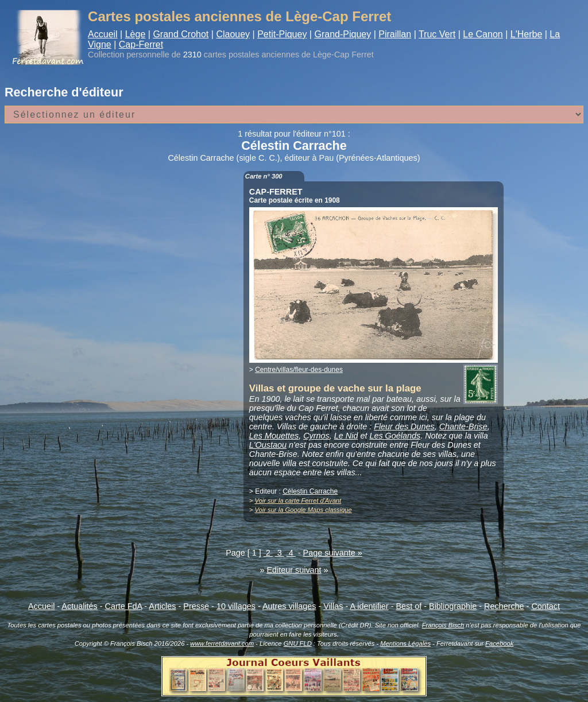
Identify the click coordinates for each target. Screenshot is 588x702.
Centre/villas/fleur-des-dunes (299, 370)
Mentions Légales (405, 643)
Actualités (79, 606)
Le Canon (483, 34)
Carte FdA (124, 606)
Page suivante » (333, 553)
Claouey (233, 34)
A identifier (369, 606)
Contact (546, 606)
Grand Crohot (181, 34)
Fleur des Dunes (404, 426)
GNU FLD (298, 643)
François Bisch (443, 625)
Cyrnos (316, 436)
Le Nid (346, 436)
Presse (196, 606)
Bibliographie (453, 606)
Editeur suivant (294, 570)
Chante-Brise (463, 426)
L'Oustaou (268, 445)
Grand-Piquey (343, 34)
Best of (409, 606)
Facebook (499, 643)
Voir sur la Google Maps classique (303, 510)
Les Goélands (395, 436)
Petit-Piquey (282, 34)
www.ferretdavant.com (222, 643)
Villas (333, 606)
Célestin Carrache (310, 491)
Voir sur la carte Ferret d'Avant (298, 501)
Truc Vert (437, 34)
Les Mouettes (274, 436)
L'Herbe (527, 34)
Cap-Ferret (141, 44)
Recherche (504, 606)
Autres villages (289, 606)
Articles (162, 606)
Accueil (103, 34)
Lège (136, 34)
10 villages (236, 606)
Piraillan (395, 34)
